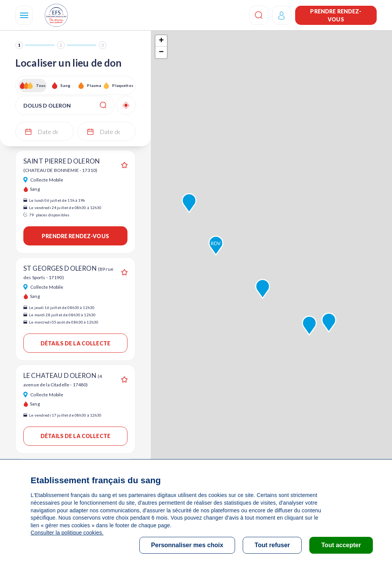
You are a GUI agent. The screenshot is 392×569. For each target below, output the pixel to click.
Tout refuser (272, 545)
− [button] (161, 52)
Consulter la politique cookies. (67, 533)
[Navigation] (24, 15)
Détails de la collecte (75, 343)
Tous (41, 85)
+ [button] (161, 41)
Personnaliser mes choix (187, 545)
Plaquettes (122, 85)
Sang (65, 85)
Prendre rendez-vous (336, 15)
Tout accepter (341, 545)
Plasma (94, 85)
